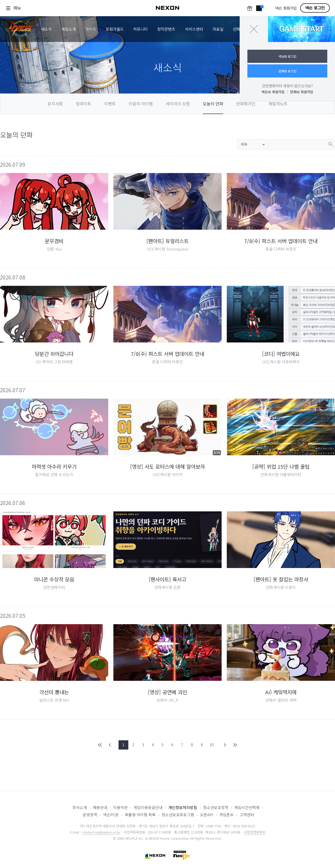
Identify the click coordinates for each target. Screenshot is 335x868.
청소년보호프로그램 (178, 815)
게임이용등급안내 (148, 807)
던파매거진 (246, 104)
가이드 (91, 29)
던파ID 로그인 (287, 71)
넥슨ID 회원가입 (273, 92)
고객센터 (247, 815)
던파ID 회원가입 (302, 92)
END (235, 745)
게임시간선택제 (247, 807)
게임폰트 (227, 815)
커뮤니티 (140, 29)
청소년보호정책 (216, 807)
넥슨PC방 (111, 815)
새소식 (46, 29)
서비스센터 (194, 29)
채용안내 (100, 807)
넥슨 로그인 (315, 8)
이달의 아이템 (141, 104)
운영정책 (90, 815)
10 (212, 745)
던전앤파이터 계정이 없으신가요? (287, 86)
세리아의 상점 (178, 104)
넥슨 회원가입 (286, 8)
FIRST (100, 745)
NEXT (225, 745)
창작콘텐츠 (166, 29)
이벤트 (110, 104)
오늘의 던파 (213, 104)
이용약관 (120, 807)
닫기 (254, 29)
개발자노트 (278, 104)
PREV (110, 745)
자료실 (218, 29)
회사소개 (80, 807)
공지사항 (55, 104)
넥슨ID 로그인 (287, 56)
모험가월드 (115, 29)
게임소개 (69, 29)
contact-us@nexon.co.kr (101, 832)
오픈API (207, 815)
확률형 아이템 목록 (140, 815)
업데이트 (83, 104)
